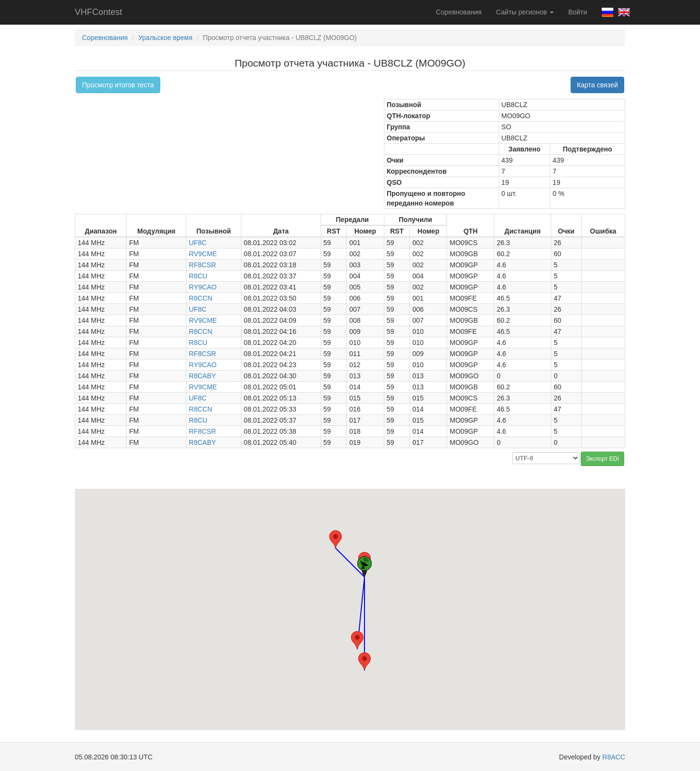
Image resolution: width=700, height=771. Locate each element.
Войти (578, 12)
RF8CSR (202, 265)
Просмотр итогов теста (118, 85)
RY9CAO (203, 287)
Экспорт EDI (602, 459)
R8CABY (202, 376)
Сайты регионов (525, 12)
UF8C (198, 243)
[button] (357, 640)
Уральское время (165, 38)
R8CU (198, 276)
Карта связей (597, 85)
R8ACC (614, 757)
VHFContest (98, 12)
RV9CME (203, 254)
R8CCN (200, 298)
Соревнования (459, 12)
